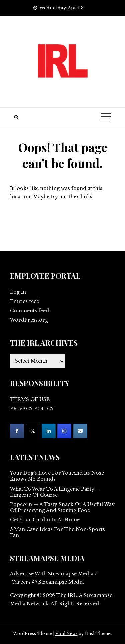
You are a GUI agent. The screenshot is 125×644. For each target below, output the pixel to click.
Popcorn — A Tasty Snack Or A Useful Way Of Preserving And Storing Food (62, 507)
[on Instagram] (64, 431)
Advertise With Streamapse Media (52, 574)
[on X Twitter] (33, 431)
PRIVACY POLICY (32, 409)
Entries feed (25, 301)
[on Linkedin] (49, 431)
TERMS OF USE (30, 399)
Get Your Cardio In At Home (45, 520)
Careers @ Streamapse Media (47, 582)
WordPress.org (29, 320)
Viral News (66, 633)
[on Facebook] (17, 431)
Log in (18, 292)
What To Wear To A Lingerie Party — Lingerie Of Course (55, 492)
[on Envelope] (80, 431)
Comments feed (29, 311)
